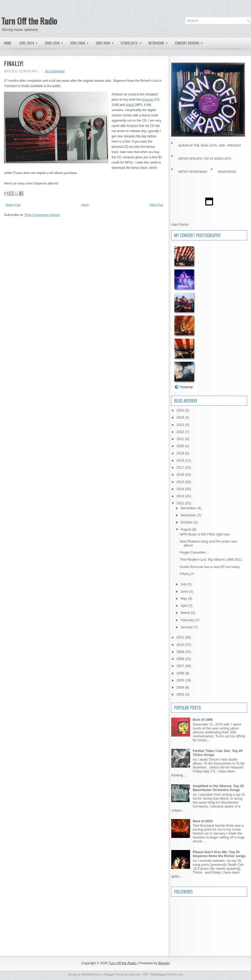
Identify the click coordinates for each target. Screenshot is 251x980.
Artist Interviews (193, 172)
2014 (181, 489)
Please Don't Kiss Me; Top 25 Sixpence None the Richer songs (219, 854)
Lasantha (135, 974)
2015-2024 (30, 42)
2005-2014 (56, 42)
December (189, 508)
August (186, 529)
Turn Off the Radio (29, 21)
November (189, 515)
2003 (181, 694)
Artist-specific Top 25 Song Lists (205, 159)
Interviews (160, 42)
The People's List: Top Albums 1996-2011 (211, 559)
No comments (55, 71)
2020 (181, 446)
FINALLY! (14, 63)
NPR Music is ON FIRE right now (205, 534)
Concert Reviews (190, 42)
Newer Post (13, 205)
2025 (181, 410)
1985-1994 (106, 42)
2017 (181, 467)
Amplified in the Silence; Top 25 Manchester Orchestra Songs (218, 788)
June (185, 591)
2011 (181, 637)
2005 (181, 680)
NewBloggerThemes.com (167, 974)
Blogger (164, 963)
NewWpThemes (92, 974)
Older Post (156, 205)
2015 (181, 482)
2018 (181, 460)
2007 (181, 666)
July (184, 584)
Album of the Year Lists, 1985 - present (210, 145)
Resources (227, 172)
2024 (181, 417)
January (187, 627)
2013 (181, 496)
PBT (146, 974)
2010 (181, 645)
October (187, 522)
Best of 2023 (203, 821)
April (185, 606)
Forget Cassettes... (194, 552)
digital (130, 105)
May (184, 599)
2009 (181, 652)
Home (8, 43)
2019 (181, 453)
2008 (181, 659)
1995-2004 (81, 42)
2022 (181, 432)
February (188, 620)
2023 (181, 425)
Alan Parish (180, 224)
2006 (181, 673)
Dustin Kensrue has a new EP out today (210, 567)
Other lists (133, 42)
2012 (181, 503)
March (186, 613)
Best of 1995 (203, 720)
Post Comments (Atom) (42, 215)
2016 (181, 475)
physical (147, 100)
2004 (181, 687)
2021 (181, 439)
